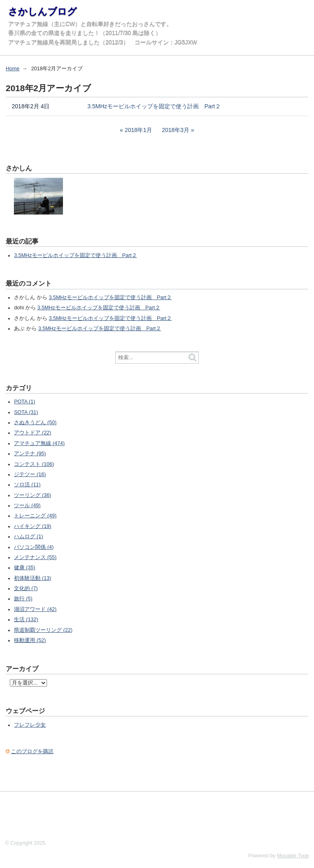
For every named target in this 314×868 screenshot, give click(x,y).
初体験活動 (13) (33, 578)
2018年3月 (176, 130)
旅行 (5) (23, 599)
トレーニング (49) (35, 516)
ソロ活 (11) (27, 485)
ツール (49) (27, 506)
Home (13, 69)
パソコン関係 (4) (34, 547)
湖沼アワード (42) (35, 609)
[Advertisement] (149, 814)
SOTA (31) (26, 412)
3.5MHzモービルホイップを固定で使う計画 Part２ (154, 106)
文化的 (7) (26, 588)
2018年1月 (138, 130)
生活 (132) (26, 620)
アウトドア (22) (33, 433)
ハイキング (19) (33, 526)
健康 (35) (25, 568)
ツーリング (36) (33, 495)
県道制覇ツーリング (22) (43, 630)
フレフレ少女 (30, 725)
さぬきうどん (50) (35, 423)
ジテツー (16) (30, 474)
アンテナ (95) (30, 454)
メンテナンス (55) (35, 557)
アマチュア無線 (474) (39, 443)
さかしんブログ (43, 11)
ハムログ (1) (28, 537)
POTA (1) (25, 402)
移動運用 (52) (30, 640)
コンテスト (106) (34, 464)
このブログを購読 (32, 752)
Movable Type (293, 856)
